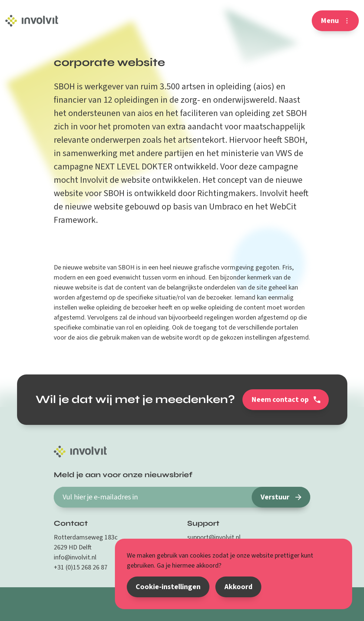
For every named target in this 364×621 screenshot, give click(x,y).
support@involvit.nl (214, 537)
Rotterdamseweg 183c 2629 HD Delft (86, 542)
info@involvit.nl (75, 557)
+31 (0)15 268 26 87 (81, 567)
